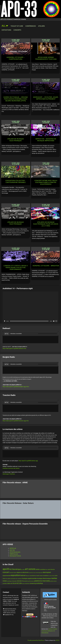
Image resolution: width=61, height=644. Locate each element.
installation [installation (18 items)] (46, 576)
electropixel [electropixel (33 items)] (47, 572)
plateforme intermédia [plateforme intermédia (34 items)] (42, 581)
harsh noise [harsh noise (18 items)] (39, 576)
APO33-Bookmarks (15, 552)
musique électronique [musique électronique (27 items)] (44, 578)
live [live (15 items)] (17, 579)
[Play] (5, 321)
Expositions (6, 30)
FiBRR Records (14, 554)
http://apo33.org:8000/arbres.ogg (28, 461)
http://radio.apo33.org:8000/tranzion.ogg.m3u (16, 421)
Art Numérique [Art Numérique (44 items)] (15, 569)
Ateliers (41, 26)
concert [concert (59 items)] (6, 572)
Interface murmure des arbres (11, 468)
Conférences (31, 26)
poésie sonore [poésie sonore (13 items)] (53, 581)
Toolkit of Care (17, 26)
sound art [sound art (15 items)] (27, 583)
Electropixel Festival (15, 556)
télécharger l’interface (9, 474)
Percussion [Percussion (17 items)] (25, 581)
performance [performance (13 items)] (31, 581)
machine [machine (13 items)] (20, 579)
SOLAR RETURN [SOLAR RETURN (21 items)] (17, 583)
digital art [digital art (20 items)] (19, 572)
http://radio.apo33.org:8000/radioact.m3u (14, 348)
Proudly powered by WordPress (36, 640)
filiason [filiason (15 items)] (27, 576)
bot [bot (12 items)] (47, 570)
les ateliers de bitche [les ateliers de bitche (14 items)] (11, 579)
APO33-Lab (13, 548)
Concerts (17, 30)
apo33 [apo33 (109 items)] (6, 569)
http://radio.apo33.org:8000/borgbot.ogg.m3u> (16, 387)
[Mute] (54, 321)
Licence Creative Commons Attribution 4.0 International (49, 631)
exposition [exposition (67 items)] (15, 575)
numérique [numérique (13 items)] (9, 581)
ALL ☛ (5, 26)
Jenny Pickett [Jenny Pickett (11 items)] (52, 576)
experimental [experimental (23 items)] (7, 576)
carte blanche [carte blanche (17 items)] (51, 569)
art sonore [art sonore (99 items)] (30, 569)
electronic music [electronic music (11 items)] (32, 573)
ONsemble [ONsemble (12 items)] (14, 581)
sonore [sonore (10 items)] (23, 584)
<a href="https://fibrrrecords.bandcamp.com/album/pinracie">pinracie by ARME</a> (30, 490)
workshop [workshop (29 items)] (39, 583)
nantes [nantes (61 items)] (54, 578)
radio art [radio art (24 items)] (10, 583)
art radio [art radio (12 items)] (23, 570)
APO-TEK (12, 550)
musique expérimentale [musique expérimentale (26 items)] (29, 578)
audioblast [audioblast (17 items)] (43, 569)
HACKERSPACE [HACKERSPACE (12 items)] (33, 576)
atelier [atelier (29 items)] (38, 569)
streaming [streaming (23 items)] (33, 583)
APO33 (57, 640)
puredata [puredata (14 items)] (5, 583)
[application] (30, 307)
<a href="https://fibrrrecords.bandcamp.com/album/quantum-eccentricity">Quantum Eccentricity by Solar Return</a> (30, 511)
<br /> (30, 337)
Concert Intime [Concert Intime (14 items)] (13, 573)
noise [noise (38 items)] (5, 581)
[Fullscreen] (56, 321)
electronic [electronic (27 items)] (26, 572)
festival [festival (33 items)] (23, 575)
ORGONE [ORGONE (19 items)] (19, 581)
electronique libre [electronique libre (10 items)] (39, 573)
